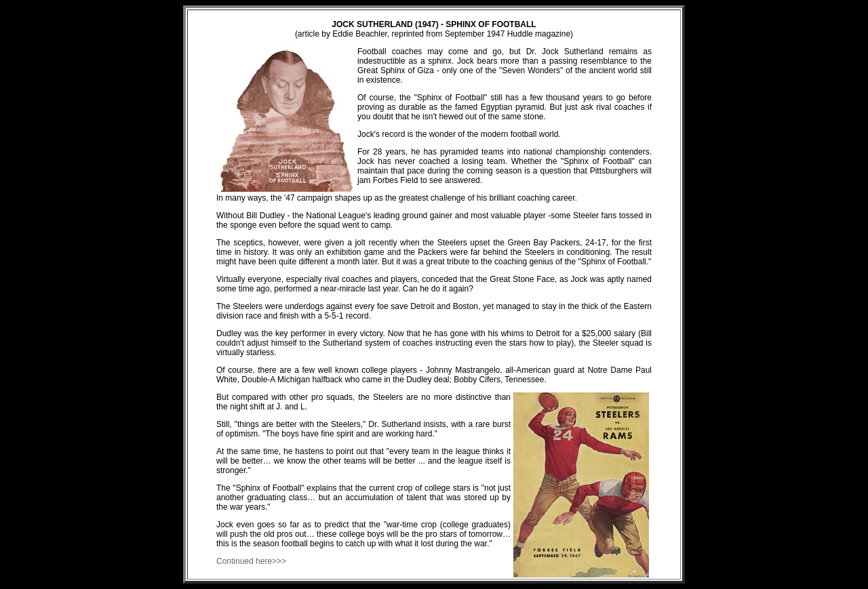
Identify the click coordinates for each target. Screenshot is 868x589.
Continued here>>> (251, 561)
